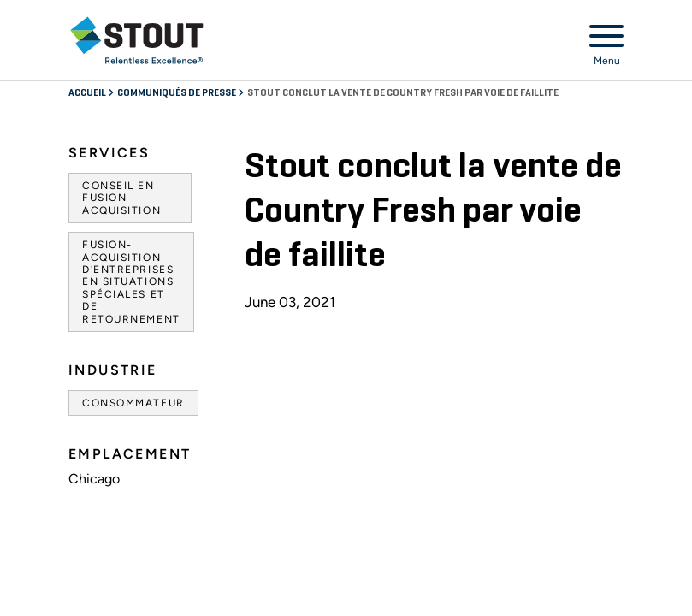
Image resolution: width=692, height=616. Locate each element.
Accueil (88, 93)
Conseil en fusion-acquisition (121, 198)
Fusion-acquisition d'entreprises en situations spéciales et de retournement (131, 281)
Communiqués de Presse (177, 93)
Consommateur (133, 403)
